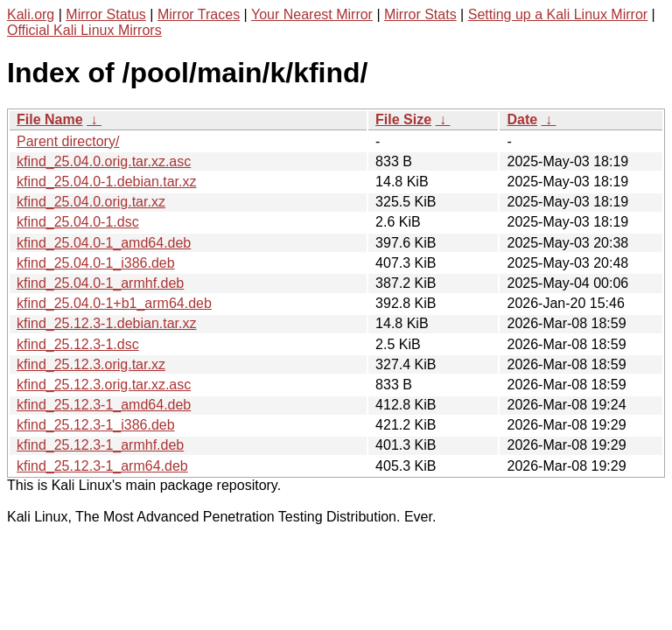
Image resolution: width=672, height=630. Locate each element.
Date (522, 119)
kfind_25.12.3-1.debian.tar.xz (106, 323)
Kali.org (31, 14)
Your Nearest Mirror (312, 14)
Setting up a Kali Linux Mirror (558, 14)
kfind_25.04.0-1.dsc (78, 222)
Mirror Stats (420, 14)
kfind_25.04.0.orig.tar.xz (91, 202)
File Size (403, 119)
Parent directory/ (68, 141)
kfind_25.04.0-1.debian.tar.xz (106, 182)
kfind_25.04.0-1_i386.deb (96, 263)
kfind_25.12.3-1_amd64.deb (104, 405)
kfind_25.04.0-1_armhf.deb (100, 283)
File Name (50, 119)
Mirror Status (106, 14)
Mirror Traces (199, 14)
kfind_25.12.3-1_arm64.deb (102, 466)
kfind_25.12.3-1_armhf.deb (100, 445)
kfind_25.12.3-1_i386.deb (96, 425)
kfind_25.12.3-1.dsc (78, 344)
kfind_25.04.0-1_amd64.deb (104, 243)
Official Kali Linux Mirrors (84, 30)
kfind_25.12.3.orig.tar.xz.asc (104, 385)
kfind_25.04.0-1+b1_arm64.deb (114, 303)
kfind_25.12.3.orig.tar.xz (91, 364)
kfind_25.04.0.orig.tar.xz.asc (104, 161)
